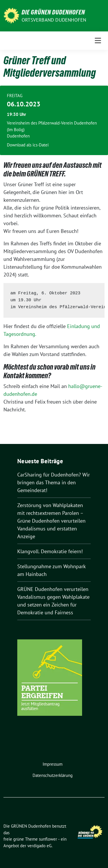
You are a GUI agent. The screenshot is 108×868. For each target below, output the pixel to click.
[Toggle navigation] (98, 41)
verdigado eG (39, 846)
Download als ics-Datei (28, 145)
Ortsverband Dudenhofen (54, 20)
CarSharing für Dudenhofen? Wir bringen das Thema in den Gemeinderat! (54, 482)
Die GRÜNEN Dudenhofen (53, 12)
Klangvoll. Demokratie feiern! (50, 551)
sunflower (48, 839)
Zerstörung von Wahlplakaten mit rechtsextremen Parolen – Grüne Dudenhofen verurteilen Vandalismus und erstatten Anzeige (51, 521)
